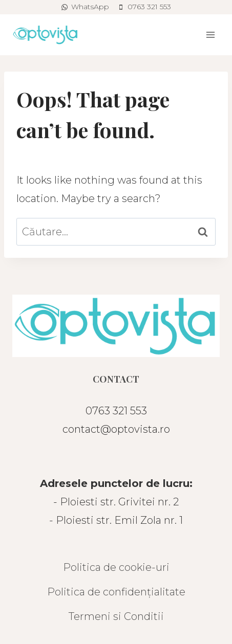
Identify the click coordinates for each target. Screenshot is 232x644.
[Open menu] (210, 35)
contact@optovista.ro (116, 429)
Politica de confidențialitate (116, 592)
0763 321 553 (116, 411)
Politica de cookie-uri (116, 567)
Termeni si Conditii (116, 616)
